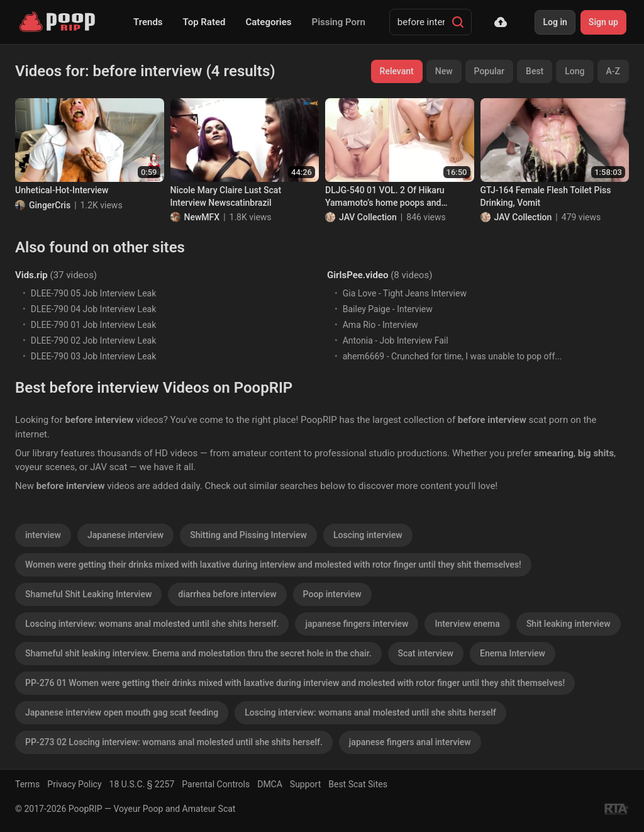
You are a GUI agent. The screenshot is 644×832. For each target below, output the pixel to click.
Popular (490, 71)
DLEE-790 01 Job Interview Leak (94, 325)
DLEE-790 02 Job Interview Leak (94, 340)
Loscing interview (368, 535)
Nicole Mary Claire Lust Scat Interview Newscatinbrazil (226, 196)
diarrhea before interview (227, 594)
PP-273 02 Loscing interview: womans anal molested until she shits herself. (174, 742)
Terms (27, 784)
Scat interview (426, 653)
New (444, 71)
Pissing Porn (339, 22)
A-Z (613, 71)
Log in (555, 22)
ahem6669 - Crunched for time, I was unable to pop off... (452, 356)
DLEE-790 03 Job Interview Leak (94, 356)
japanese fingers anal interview (410, 742)
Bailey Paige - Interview (388, 309)
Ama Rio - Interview (380, 325)
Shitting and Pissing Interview (248, 535)
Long (575, 71)
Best (535, 71)
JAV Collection (368, 217)
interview (43, 535)
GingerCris (50, 205)
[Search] (458, 22)
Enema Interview (513, 653)
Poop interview (332, 594)
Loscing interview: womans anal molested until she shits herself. (152, 624)
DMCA (270, 784)
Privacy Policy (74, 784)
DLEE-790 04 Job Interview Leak (94, 309)
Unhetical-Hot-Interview (62, 190)
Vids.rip (31, 275)
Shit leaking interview (569, 624)
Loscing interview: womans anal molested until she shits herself (370, 712)
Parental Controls (216, 784)
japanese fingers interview (357, 624)
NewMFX (202, 217)
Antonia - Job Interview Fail (396, 340)
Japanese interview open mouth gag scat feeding (122, 712)
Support (305, 784)
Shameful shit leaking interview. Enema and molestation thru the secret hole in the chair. (198, 653)
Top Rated (204, 22)
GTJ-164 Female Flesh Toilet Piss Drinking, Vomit (546, 196)
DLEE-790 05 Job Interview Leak (94, 293)
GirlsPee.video (358, 275)
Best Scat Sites (358, 784)
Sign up (603, 22)
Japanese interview (125, 535)
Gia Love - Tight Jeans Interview (405, 293)
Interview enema (467, 624)
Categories (268, 22)
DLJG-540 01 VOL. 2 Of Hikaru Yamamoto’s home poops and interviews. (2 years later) (385, 197)
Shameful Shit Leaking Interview (88, 594)
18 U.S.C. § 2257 (142, 784)
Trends (148, 22)
